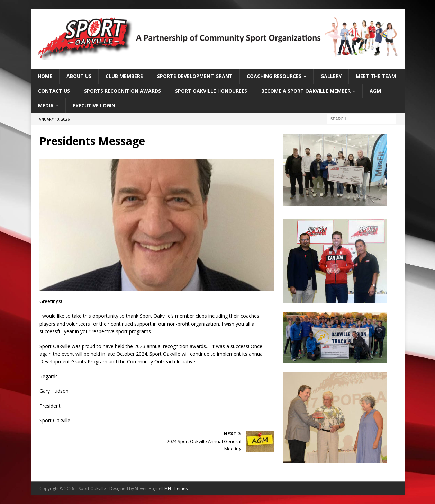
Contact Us (54, 91)
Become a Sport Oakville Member (306, 91)
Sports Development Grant (195, 76)
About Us (79, 76)
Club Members (124, 76)
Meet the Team (376, 76)
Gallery (331, 76)
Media (46, 105)
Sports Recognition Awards (123, 91)
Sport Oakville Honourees (211, 91)
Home (45, 76)
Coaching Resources (274, 76)
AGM (375, 91)
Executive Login (94, 105)
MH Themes (176, 489)
